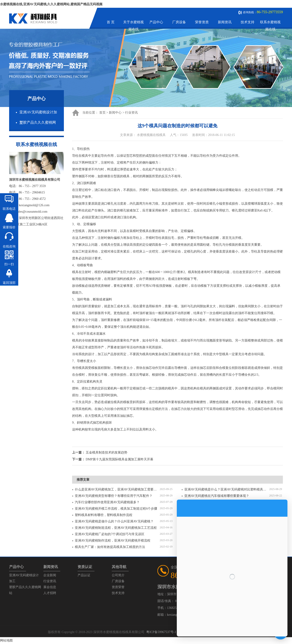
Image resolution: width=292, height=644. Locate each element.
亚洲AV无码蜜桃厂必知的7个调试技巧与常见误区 (110, 534)
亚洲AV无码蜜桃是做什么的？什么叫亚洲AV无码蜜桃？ (114, 521)
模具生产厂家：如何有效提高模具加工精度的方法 (110, 547)
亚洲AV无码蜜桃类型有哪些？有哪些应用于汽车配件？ (114, 496)
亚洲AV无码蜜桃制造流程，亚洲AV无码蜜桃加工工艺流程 (116, 528)
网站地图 (6, 640)
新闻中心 (115, 113)
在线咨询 (9, 246)
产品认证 (84, 575)
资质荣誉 (118, 587)
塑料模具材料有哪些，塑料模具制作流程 (104, 515)
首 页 (111, 22)
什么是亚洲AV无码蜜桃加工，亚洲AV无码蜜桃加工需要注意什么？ (117, 489)
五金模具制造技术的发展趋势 (107, 452)
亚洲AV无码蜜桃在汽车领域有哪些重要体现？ (217, 496)
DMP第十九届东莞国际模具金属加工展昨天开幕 (120, 459)
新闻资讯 (225, 22)
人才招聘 (50, 593)
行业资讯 (131, 113)
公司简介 (118, 575)
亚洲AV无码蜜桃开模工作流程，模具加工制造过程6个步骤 (116, 509)
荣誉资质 (202, 22)
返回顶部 (9, 283)
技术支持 (248, 22)
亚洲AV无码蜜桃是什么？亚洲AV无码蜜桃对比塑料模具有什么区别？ (227, 489)
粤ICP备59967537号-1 (161, 632)
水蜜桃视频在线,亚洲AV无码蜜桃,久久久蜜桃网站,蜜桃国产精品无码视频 (51, 4)
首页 (102, 113)
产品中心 (156, 22)
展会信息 (50, 587)
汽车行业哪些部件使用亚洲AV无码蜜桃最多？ (107, 502)
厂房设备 (179, 22)
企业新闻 (50, 575)
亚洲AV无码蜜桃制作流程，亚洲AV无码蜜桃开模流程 (113, 541)
